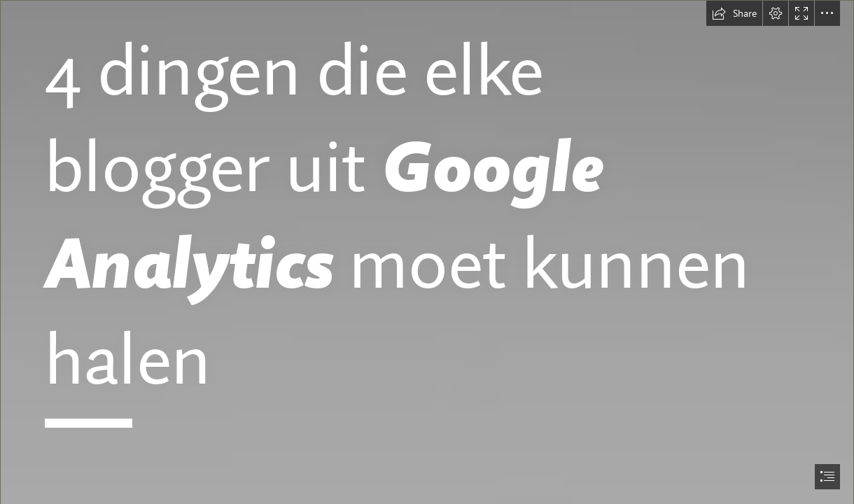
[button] (734, 13)
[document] (427, 252)
